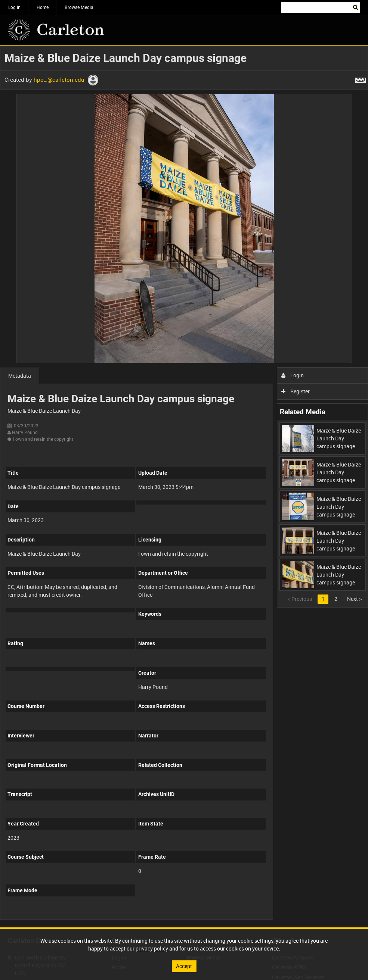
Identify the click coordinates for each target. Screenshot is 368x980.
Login (293, 375)
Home (43, 7)
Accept (184, 966)
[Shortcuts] (361, 79)
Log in (14, 7)
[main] (184, 486)
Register (296, 391)
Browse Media (79, 7)
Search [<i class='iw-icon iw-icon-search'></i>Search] (356, 7)
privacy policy (152, 948)
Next (354, 599)
